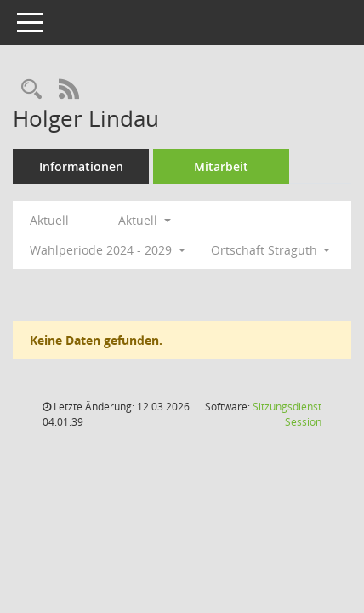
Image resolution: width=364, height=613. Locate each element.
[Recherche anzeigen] (31, 90)
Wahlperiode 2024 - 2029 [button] (108, 250)
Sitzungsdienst (287, 414)
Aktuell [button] (145, 220)
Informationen (81, 166)
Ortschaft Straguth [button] (271, 250)
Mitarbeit (221, 166)
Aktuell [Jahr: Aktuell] (49, 220)
